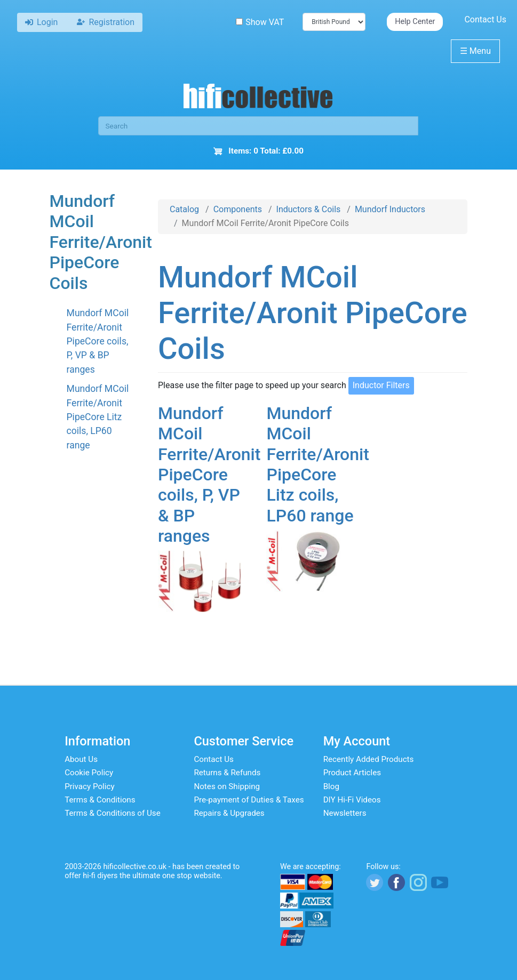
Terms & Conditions (100, 800)
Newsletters (345, 813)
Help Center (415, 22)
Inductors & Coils (309, 209)
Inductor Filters (381, 385)
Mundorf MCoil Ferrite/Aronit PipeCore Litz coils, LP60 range (98, 417)
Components (238, 209)
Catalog (184, 209)
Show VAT (260, 22)
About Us (81, 759)
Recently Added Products (369, 759)
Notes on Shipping (227, 786)
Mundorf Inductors (390, 209)
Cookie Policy (89, 773)
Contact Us (485, 19)
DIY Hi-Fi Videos (352, 800)
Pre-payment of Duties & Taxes (249, 800)
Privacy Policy (90, 786)
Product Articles (352, 773)
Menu (475, 51)
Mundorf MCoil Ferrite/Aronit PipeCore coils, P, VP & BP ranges (98, 341)
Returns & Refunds (227, 773)
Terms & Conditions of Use (113, 813)
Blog (331, 786)
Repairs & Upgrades (229, 813)
